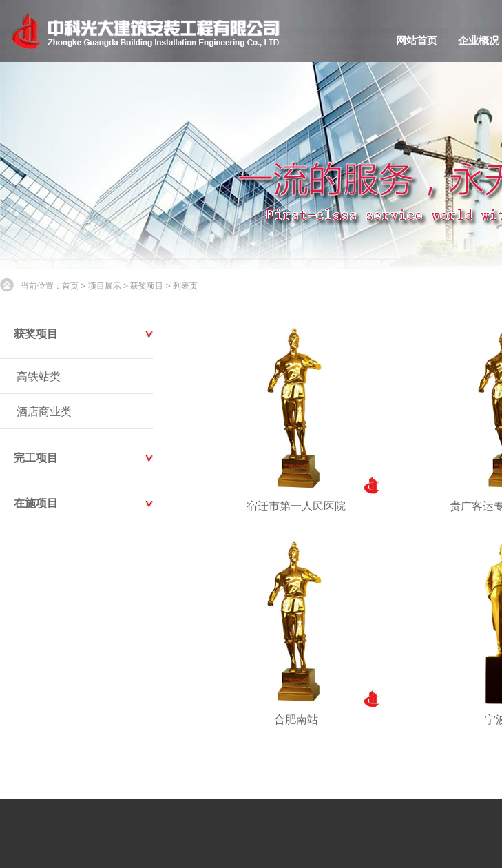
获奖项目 (147, 286)
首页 (70, 286)
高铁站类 (39, 376)
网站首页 (417, 40)
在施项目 (36, 503)
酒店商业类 (44, 412)
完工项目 (36, 458)
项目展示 (105, 286)
